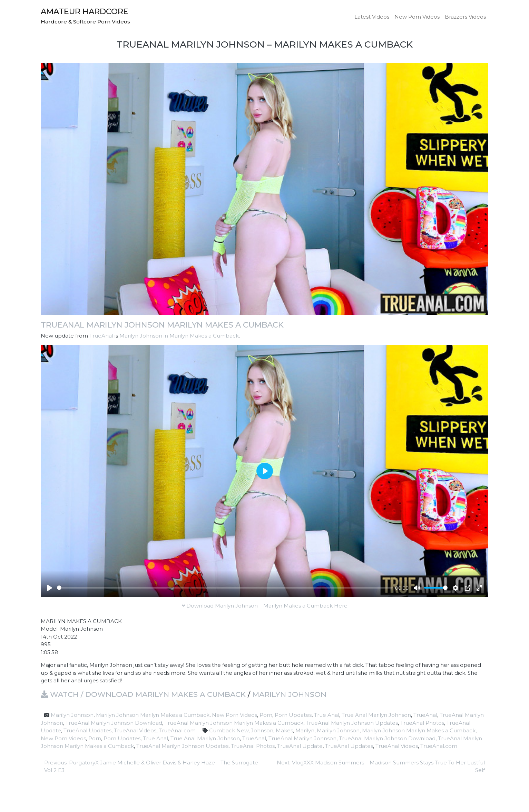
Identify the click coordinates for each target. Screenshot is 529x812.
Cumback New (229, 730)
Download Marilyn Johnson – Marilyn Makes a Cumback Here (265, 606)
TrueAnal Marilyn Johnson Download (114, 723)
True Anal (327, 715)
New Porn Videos (417, 17)
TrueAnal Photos (422, 723)
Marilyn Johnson (289, 694)
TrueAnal (101, 336)
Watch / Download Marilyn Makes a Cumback (143, 694)
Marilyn (305, 730)
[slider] (225, 588)
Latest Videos (372, 17)
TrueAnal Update (300, 746)
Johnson (262, 730)
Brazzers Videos (465, 17)
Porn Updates (293, 715)
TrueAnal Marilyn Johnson (302, 738)
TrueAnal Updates (87, 730)
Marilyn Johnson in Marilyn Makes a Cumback (179, 336)
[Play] (50, 588)
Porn (266, 715)
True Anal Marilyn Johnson (376, 715)
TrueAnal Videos (135, 730)
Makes (284, 730)
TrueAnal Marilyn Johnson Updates (352, 723)
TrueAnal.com (177, 730)
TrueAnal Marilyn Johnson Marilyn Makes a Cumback (162, 325)
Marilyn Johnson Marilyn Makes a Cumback (153, 715)
